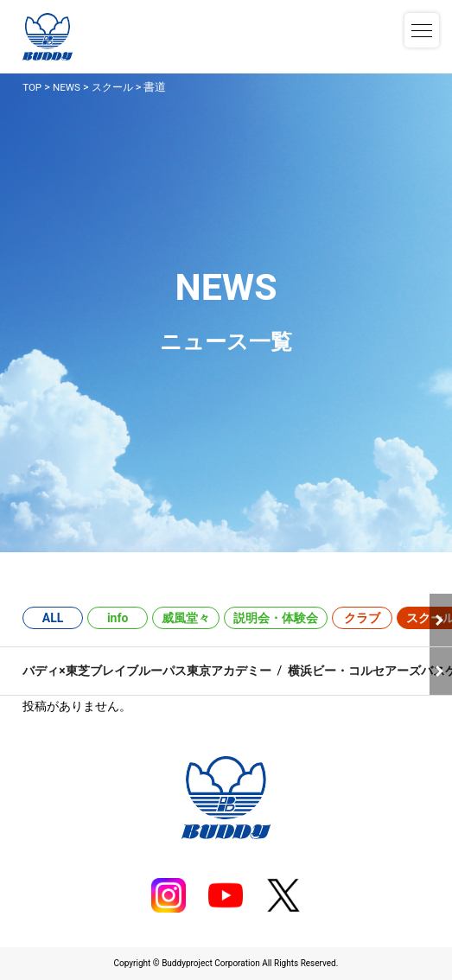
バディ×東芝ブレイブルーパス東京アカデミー (146, 671)
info (118, 618)
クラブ (362, 618)
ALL (53, 618)
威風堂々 (186, 618)
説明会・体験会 (276, 618)
